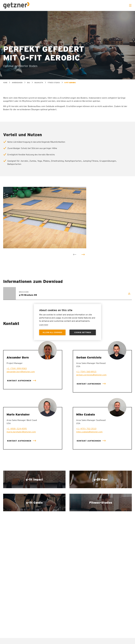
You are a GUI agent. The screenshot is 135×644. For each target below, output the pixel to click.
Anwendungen (17, 83)
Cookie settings (83, 332)
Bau (29, 83)
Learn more (44, 325)
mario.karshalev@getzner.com (21, 432)
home (5, 83)
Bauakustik (39, 83)
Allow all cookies (52, 332)
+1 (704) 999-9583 (17, 368)
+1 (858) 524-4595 (17, 429)
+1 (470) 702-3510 (86, 429)
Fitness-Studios (54, 83)
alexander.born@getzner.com (21, 372)
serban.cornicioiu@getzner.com (91, 375)
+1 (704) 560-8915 (86, 372)
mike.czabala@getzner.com (89, 432)
